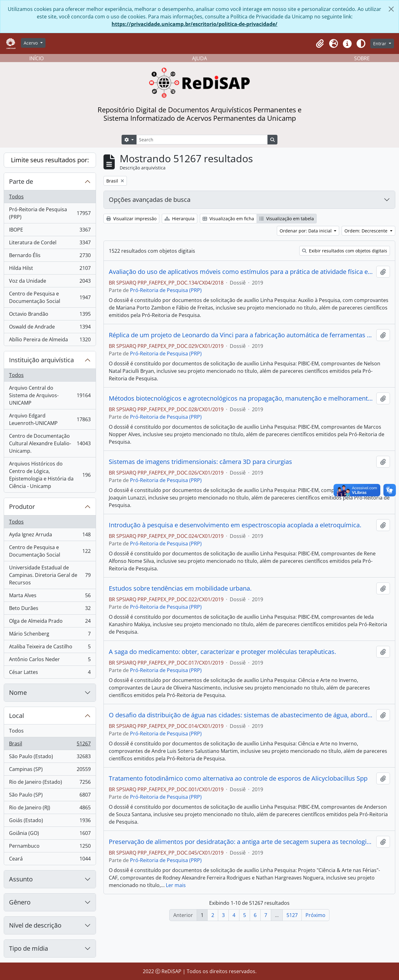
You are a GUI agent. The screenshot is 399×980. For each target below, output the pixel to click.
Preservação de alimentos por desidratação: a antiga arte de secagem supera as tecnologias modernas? (241, 842)
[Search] (202, 140)
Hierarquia (180, 219)
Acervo (31, 43)
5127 (292, 915)
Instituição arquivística (41, 360)
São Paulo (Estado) (50, 758)
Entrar (380, 44)
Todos (16, 197)
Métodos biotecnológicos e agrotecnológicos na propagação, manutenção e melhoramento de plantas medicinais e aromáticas (241, 398)
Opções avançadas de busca (150, 200)
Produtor (22, 507)
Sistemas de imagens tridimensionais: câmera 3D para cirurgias (200, 462)
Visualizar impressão (131, 219)
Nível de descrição (35, 925)
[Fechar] (391, 9)
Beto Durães (50, 609)
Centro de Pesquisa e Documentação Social (50, 297)
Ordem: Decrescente (367, 231)
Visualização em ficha (228, 219)
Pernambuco (50, 847)
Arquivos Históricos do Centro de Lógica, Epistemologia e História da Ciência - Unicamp (50, 475)
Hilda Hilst (50, 269)
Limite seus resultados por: (50, 160)
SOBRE (362, 58)
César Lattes (50, 673)
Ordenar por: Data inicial (306, 231)
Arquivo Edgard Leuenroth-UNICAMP (50, 419)
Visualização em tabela (287, 219)
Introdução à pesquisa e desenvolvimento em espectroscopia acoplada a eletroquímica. (235, 525)
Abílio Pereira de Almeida (50, 341)
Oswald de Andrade (50, 328)
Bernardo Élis (50, 257)
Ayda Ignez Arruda (50, 536)
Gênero (20, 902)
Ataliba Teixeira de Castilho (50, 648)
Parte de (21, 181)
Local (17, 716)
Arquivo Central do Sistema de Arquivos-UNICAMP (50, 395)
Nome (18, 692)
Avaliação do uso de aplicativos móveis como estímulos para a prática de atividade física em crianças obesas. (241, 272)
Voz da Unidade (50, 282)
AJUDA (199, 58)
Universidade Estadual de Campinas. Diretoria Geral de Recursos (50, 575)
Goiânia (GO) (50, 834)
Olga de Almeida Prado (50, 622)
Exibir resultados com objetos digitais (345, 251)
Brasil (50, 745)
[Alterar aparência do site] (361, 44)
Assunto (21, 879)
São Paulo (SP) (50, 796)
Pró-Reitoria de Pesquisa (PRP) (50, 213)
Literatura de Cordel (50, 244)
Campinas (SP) (50, 770)
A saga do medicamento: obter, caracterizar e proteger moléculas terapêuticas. (222, 652)
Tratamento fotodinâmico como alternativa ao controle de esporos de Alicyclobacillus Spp (238, 778)
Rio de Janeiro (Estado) (50, 783)
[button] (320, 44)
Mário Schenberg (50, 635)
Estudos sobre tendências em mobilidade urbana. (180, 588)
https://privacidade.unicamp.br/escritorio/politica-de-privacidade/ (195, 24)
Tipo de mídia (29, 948)
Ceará (50, 860)
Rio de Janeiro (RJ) (50, 809)
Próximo (315, 915)
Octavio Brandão (50, 315)
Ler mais (176, 885)
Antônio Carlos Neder (50, 661)
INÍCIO (36, 58)
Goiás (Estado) (50, 822)
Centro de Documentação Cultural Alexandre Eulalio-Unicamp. (50, 443)
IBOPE (50, 231)
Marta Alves (50, 597)
